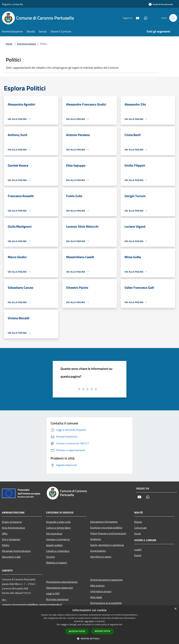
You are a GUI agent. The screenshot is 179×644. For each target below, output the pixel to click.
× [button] (175, 609)
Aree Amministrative (13, 528)
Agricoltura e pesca (101, 557)
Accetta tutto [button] (77, 631)
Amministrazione (26, 44)
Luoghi (138, 549)
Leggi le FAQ (53, 593)
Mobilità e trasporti (57, 563)
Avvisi (138, 533)
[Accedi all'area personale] (161, 4)
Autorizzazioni (98, 551)
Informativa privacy (101, 591)
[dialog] (89, 625)
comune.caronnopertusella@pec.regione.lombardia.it (32, 605)
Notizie (138, 522)
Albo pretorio (97, 586)
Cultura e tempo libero (58, 528)
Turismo (50, 557)
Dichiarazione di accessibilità (106, 603)
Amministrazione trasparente (106, 580)
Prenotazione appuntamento (62, 582)
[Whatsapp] (144, 18)
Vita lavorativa (54, 533)
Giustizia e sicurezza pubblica (106, 528)
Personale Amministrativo (16, 551)
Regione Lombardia (12, 4)
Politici (6, 545)
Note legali (96, 597)
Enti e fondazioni (11, 539)
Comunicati (140, 528)
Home (9, 44)
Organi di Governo (12, 522)
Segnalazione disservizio (59, 588)
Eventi (138, 555)
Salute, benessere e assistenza (107, 545)
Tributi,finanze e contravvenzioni (108, 533)
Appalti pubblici (54, 545)
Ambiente (96, 539)
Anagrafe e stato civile (58, 522)
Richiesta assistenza (57, 599)
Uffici (5, 533)
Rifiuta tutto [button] (102, 631)
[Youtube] (136, 18)
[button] (90, 639)
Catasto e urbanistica (58, 551)
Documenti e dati (11, 557)
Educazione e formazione (104, 522)
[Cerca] (173, 18)
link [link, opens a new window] (121, 625)
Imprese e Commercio (58, 539)
